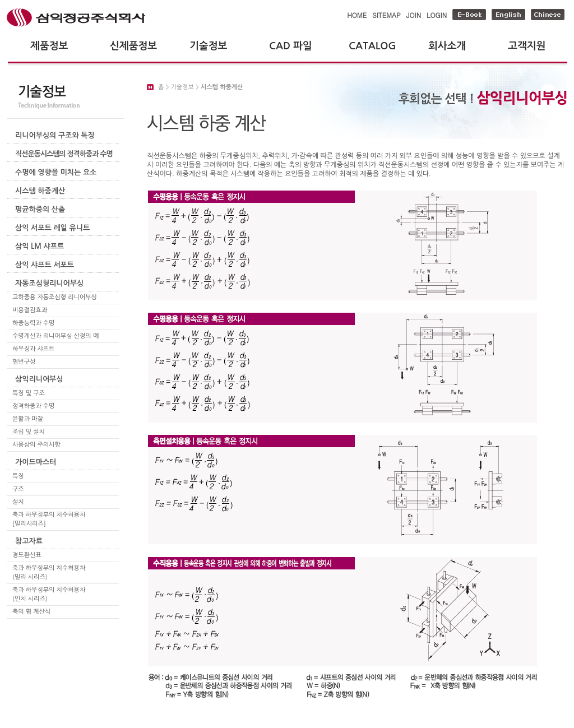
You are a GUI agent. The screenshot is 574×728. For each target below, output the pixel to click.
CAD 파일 (291, 46)
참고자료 (29, 541)
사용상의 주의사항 (36, 445)
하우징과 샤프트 (33, 349)
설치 (18, 502)
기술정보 (208, 46)
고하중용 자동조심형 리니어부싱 (55, 297)
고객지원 (527, 46)
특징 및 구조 (29, 393)
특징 (18, 476)
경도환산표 (27, 555)
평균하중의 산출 (40, 209)
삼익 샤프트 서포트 (45, 265)
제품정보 (49, 46)
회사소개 (447, 46)
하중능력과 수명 (33, 323)
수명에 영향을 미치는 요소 (56, 172)
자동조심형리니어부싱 (49, 283)
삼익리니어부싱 (39, 379)
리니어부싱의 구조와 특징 (55, 135)
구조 (18, 489)
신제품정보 (133, 46)
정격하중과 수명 (33, 406)
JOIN (414, 15)
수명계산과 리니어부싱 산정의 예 (55, 336)
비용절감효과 (30, 310)
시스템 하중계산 (40, 191)
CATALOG (372, 46)
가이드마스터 (36, 462)
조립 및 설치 (29, 432)
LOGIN (437, 15)
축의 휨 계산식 (31, 612)
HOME (357, 15)
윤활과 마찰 (28, 419)
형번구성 (24, 362)
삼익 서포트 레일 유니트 (52, 228)
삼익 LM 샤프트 (40, 246)
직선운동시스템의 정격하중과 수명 (64, 154)
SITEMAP (386, 15)
